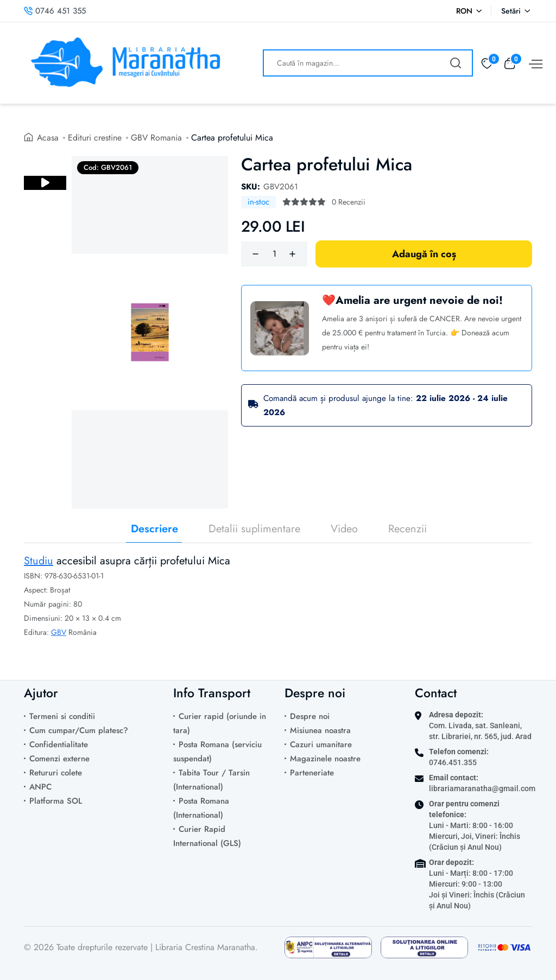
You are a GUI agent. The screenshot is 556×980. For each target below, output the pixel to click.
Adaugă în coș (424, 254)
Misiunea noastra (320, 730)
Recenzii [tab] (407, 529)
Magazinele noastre (325, 759)
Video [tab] (344, 529)
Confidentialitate (59, 744)
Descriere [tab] (154, 529)
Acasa (48, 138)
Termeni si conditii (62, 716)
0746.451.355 (453, 762)
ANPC (40, 787)
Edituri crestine (95, 138)
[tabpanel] (278, 605)
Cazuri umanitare (321, 744)
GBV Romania (157, 138)
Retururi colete (56, 773)
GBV (59, 632)
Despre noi (310, 716)
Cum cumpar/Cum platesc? (79, 730)
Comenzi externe (59, 759)
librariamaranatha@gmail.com (482, 788)
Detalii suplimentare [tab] (254, 529)
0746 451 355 (55, 11)
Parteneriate (312, 773)
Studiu (39, 561)
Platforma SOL (56, 801)
